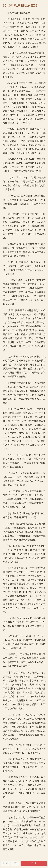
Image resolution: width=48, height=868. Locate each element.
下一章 (34, 863)
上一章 (5, 863)
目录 (15, 863)
